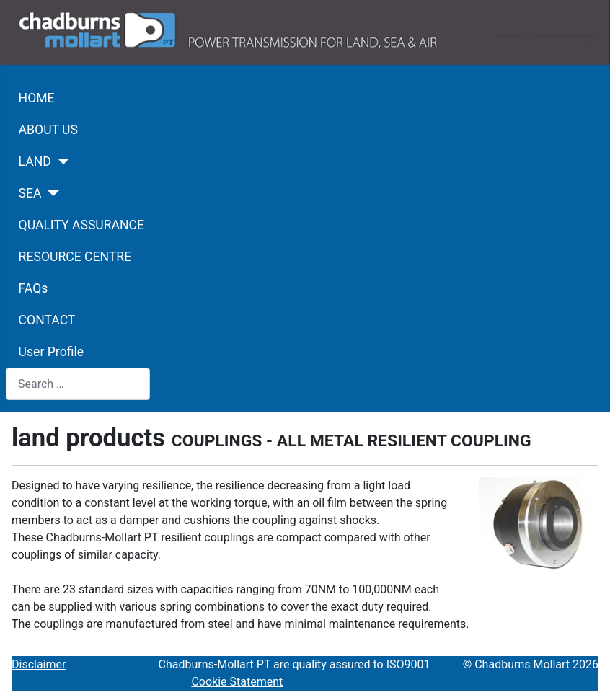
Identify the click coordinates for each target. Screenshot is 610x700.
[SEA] (51, 193)
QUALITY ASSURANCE (81, 225)
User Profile (51, 352)
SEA (30, 193)
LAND (35, 161)
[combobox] (78, 384)
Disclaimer (39, 664)
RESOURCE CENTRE (75, 257)
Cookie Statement (237, 682)
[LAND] (60, 161)
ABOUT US (48, 130)
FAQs (34, 288)
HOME (37, 98)
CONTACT (47, 320)
